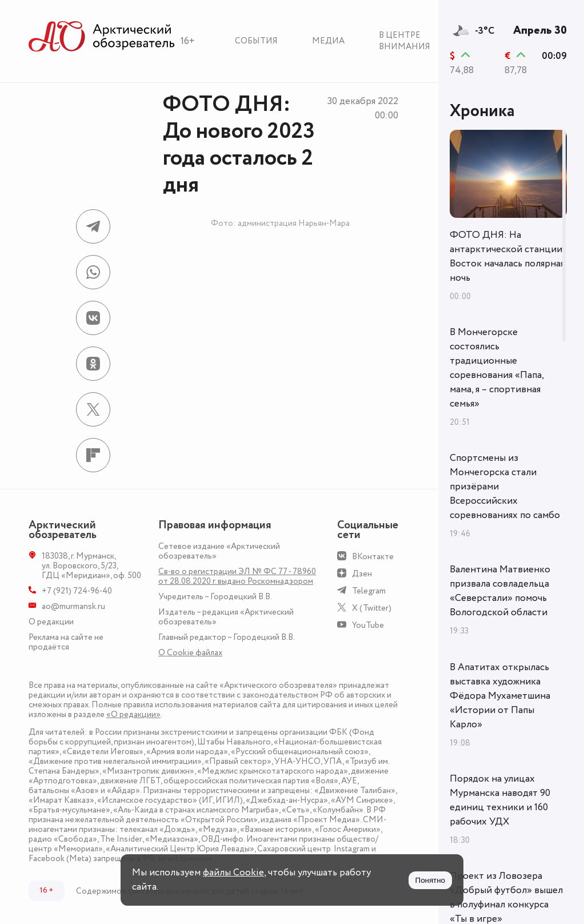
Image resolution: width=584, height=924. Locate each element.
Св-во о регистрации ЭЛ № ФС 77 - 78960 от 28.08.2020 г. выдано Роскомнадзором (237, 576)
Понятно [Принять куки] (430, 880)
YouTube (368, 625)
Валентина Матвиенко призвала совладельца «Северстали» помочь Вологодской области (500, 591)
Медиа (328, 41)
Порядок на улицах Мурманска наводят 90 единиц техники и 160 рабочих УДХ (500, 800)
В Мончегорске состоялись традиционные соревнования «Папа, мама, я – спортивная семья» (497, 368)
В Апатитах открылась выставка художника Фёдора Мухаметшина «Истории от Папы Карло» (500, 696)
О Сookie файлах (190, 653)
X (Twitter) (372, 608)
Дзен (362, 574)
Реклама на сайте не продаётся (66, 642)
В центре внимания (405, 41)
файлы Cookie (233, 873)
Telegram (369, 591)
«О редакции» (133, 714)
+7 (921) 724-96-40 (77, 591)
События (256, 41)
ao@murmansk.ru (73, 606)
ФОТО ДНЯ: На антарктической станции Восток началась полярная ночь (507, 256)
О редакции (51, 622)
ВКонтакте (373, 557)
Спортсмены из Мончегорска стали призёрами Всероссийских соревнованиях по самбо (505, 487)
